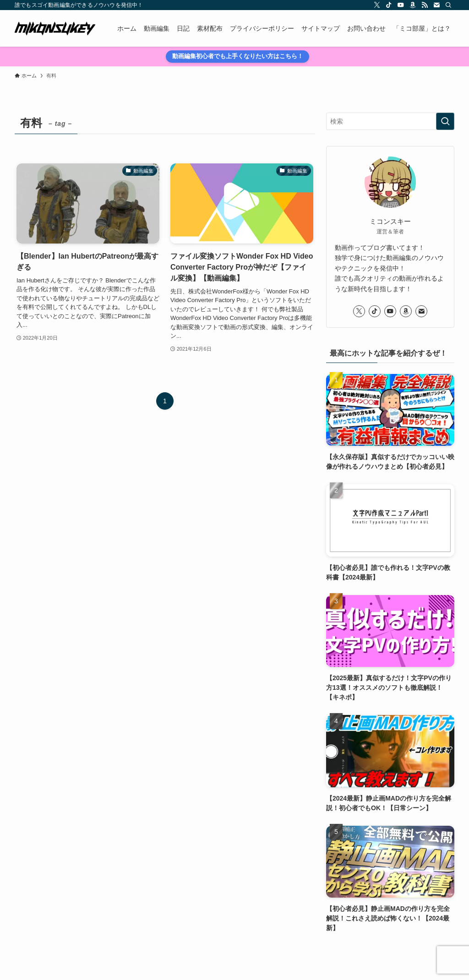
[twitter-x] (377, 5)
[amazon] (413, 5)
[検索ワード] (390, 121)
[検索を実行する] (445, 121)
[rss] (425, 5)
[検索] (448, 5)
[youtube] (401, 5)
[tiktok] (389, 5)
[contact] (436, 5)
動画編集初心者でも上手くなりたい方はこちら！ (238, 56)
